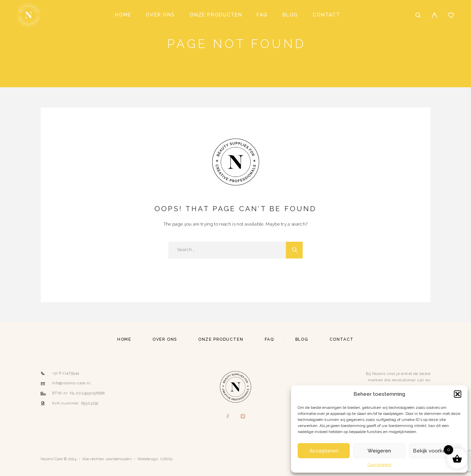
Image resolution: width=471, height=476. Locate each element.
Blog (290, 15)
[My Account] (435, 15)
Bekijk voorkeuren (435, 451)
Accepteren (324, 451)
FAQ (262, 15)
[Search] (418, 15)
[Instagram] (243, 417)
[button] (458, 394)
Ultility (166, 459)
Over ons (160, 15)
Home (123, 15)
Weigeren (379, 451)
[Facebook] (228, 417)
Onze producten (216, 15)
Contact (327, 15)
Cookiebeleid (379, 465)
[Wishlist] (451, 16)
